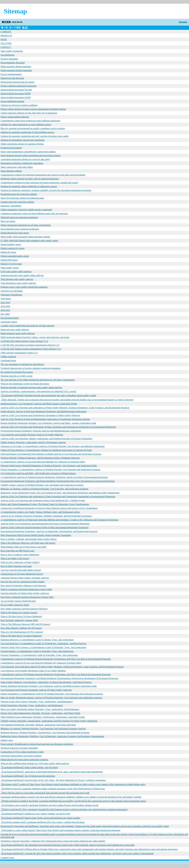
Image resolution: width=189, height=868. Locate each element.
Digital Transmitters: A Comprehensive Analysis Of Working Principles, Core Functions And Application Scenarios (52, 694)
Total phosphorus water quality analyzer (18, 283)
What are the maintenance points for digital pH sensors (25, 384)
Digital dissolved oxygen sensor (15, 233)
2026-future (6, 299)
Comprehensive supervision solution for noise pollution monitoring (30, 121)
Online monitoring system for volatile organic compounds (26, 210)
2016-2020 (5, 306)
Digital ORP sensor (9, 260)
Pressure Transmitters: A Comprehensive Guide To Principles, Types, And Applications (39, 655)
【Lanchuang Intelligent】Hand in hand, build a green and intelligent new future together (40, 818)
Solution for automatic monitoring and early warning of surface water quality (35, 136)
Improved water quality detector (15, 329)
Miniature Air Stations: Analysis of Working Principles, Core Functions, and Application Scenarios (44, 489)
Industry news (7, 740)
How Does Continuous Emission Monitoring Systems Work (27, 597)
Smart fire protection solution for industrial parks (22, 198)
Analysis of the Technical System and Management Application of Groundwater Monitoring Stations (45, 419)
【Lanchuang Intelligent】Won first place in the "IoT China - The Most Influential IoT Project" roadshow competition (53, 780)
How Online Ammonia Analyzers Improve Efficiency (24, 609)
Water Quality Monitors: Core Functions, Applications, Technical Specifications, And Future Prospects (46, 682)
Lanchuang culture (9, 322)
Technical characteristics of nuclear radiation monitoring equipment (31, 368)
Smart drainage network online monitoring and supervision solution (31, 155)
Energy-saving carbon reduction (15, 117)
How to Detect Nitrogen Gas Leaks (16, 566)
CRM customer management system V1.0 (19, 353)
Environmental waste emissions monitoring (20, 229)
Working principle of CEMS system (16, 376)
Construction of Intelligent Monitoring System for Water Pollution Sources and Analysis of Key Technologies (49, 508)
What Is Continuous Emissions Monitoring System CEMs (26, 589)
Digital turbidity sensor (11, 244)
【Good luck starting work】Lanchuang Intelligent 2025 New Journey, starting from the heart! (43, 822)
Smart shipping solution (11, 171)
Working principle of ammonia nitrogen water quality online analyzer (31, 387)
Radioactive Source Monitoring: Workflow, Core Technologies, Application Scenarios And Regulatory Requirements (52, 736)
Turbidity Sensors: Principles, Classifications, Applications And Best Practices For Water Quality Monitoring (49, 721)
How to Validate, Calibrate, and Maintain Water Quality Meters (29, 539)
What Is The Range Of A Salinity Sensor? (19, 613)
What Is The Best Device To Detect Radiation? (21, 616)
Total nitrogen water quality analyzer (17, 279)
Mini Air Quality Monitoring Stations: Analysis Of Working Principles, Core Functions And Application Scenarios (51, 698)
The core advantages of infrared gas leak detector (22, 364)
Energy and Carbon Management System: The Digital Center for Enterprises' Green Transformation (45, 504)
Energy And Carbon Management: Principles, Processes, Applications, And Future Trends (40, 713)
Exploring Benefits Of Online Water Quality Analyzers (25, 593)
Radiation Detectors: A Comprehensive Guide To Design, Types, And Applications (37, 640)
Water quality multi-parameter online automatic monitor (25, 237)
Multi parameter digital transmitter (16, 66)
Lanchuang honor (8, 360)
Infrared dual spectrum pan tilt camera (18, 82)
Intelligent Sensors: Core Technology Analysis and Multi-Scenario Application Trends (39, 404)
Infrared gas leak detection (12, 78)
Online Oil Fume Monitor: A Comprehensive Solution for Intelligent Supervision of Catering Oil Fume (46, 450)
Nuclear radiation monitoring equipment (18, 86)
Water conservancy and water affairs (17, 167)
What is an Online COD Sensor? (15, 558)
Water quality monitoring (12, 51)
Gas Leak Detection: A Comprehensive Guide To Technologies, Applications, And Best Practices (43, 643)
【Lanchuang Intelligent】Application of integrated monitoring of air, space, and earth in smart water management (52, 772)
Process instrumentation (11, 74)
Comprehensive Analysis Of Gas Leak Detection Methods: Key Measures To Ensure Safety (41, 663)
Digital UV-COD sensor (11, 264)
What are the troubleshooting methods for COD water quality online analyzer (35, 763)
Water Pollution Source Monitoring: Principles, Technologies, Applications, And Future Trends (43, 717)
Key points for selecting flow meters (17, 372)
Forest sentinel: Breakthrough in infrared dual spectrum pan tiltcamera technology (37, 744)
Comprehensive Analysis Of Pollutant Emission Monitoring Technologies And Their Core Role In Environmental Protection (56, 659)
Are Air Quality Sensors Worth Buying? (18, 601)
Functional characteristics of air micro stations (21, 756)
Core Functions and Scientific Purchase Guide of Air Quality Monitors (32, 435)
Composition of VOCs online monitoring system (22, 752)
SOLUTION (6, 43)
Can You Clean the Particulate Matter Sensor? (21, 570)
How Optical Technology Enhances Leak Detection (23, 585)
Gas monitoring (7, 55)
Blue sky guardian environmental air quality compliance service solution (33, 128)
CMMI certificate (8, 357)
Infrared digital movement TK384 (16, 97)
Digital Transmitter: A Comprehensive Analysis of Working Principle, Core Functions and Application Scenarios (50, 469)
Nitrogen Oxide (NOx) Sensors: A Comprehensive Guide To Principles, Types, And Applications (43, 647)
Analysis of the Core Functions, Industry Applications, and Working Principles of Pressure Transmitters (46, 439)
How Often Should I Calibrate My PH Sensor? (21, 628)
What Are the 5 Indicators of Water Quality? (20, 562)
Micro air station (8, 221)
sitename (183, 22)
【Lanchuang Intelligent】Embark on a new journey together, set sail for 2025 (35, 814)
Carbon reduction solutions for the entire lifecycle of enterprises (29, 113)
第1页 (25, 28)
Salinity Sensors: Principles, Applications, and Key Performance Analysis (33, 442)
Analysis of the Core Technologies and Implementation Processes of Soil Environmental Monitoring (45, 524)
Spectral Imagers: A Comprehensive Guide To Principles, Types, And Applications (37, 651)
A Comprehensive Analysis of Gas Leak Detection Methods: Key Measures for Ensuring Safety (43, 462)
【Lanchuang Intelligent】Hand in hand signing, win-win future (29, 767)
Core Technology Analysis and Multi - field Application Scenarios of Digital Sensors (38, 473)
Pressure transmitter (9, 59)
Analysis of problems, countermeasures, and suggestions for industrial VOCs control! (38, 391)
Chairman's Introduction (11, 295)
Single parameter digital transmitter (16, 70)
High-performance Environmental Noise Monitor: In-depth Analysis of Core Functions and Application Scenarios (51, 454)
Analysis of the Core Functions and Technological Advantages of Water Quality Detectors (40, 415)
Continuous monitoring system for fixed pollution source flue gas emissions (34, 213)
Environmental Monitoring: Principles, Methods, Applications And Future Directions (38, 725)
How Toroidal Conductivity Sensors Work (19, 620)
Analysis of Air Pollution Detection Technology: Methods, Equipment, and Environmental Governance (46, 516)
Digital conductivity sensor (13, 248)
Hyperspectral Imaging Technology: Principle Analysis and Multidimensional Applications (41, 431)
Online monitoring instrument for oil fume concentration (26, 225)
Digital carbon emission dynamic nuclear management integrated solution (33, 109)
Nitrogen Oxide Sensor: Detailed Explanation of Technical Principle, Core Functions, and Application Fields (49, 466)
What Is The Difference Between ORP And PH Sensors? (26, 624)
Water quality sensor (10, 268)
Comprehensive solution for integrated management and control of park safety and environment (43, 175)
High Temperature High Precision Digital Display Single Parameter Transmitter (36, 535)
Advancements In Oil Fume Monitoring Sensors (22, 574)
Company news (7, 858)
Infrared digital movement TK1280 (16, 90)
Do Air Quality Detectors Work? (15, 605)
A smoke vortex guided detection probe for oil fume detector (27, 326)
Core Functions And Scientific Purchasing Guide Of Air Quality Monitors (33, 671)
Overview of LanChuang (12, 291)
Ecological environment (11, 148)
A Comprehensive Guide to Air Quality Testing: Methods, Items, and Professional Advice (40, 512)
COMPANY (6, 32)
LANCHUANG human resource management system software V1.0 (31, 349)
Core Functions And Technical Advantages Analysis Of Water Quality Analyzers (36, 690)
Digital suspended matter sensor (15, 256)
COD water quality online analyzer (16, 271)
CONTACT (6, 47)
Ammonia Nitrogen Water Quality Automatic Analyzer (25, 578)
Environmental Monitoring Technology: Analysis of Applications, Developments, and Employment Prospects (49, 531)
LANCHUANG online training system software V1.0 (24, 341)
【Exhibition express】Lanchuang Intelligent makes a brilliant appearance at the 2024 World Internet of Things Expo (53, 789)
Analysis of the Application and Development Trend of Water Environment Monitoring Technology (45, 527)
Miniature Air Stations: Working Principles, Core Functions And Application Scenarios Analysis (43, 729)
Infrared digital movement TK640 (16, 94)
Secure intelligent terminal (12, 101)
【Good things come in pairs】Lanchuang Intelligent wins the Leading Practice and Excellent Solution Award (49, 805)
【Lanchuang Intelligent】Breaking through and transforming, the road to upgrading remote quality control (48, 395)
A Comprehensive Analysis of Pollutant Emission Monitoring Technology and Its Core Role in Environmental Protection (54, 477)
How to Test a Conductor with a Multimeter (20, 555)
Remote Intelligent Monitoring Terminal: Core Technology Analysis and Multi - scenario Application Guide (48, 423)
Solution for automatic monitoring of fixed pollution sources (27, 132)
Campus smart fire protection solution (17, 202)
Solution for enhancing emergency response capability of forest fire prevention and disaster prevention (46, 190)
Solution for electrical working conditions (19, 105)
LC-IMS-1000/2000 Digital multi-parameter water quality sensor (29, 241)
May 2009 (5, 314)
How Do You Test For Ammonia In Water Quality (23, 582)
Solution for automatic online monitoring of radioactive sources (29, 186)
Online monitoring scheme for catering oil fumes (22, 144)
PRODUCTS (6, 36)
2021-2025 (5, 302)
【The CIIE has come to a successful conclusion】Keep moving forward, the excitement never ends (45, 793)
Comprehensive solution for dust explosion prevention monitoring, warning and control (39, 183)
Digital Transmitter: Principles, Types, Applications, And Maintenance (32, 705)
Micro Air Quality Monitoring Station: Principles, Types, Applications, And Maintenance (40, 709)
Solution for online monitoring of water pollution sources (26, 124)
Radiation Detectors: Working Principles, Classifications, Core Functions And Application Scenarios (45, 732)
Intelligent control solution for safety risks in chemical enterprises (30, 179)
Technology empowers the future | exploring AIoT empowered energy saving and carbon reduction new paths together (53, 841)
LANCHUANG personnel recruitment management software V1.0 (30, 345)
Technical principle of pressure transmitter (19, 748)
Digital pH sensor (8, 252)
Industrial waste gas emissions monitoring (19, 217)
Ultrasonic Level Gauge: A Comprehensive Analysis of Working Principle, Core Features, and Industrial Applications (53, 446)
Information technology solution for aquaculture (22, 163)
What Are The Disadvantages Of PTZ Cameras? (22, 632)
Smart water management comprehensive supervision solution (28, 152)
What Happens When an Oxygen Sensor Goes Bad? (24, 547)
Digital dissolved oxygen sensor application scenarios (24, 760)
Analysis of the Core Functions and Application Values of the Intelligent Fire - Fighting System (43, 500)
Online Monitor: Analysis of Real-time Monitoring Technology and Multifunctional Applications (43, 411)
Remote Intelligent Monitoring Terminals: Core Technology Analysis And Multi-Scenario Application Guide (49, 686)
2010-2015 (5, 310)
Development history (10, 318)
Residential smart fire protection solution (19, 194)
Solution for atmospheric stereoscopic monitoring (23, 140)
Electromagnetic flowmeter (13, 63)
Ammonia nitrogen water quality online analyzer (22, 275)
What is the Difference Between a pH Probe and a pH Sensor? (28, 543)
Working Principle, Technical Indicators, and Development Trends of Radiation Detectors (40, 458)
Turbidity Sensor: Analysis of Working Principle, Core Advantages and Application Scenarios (42, 485)
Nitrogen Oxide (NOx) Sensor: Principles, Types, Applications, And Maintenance (37, 702)
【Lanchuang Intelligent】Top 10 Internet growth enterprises (28, 776)
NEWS (4, 39)
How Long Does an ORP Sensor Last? (18, 551)
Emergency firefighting (11, 206)
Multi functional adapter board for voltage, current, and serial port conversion (35, 337)
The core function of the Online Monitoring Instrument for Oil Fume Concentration (38, 380)
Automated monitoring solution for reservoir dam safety (25, 159)
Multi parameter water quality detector (18, 333)
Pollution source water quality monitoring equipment (24, 287)
